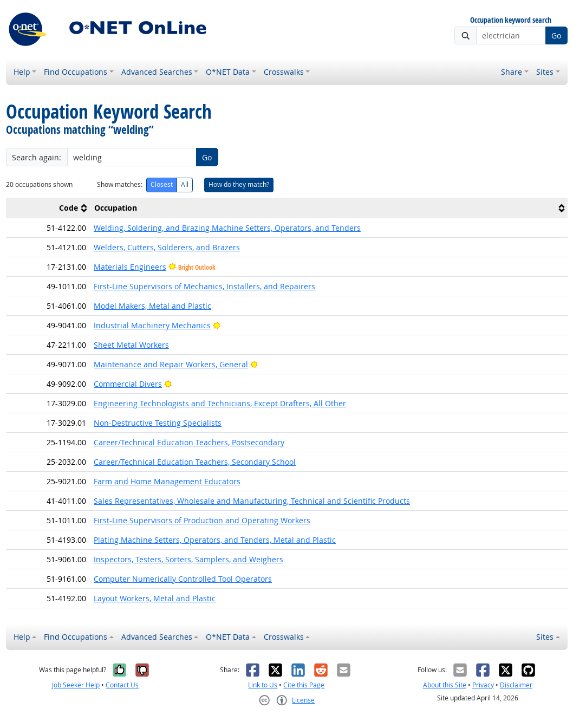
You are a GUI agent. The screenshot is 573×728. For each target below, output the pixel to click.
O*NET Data (228, 72)
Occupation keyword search (511, 20)
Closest (162, 184)
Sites (545, 72)
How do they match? (239, 184)
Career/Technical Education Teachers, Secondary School (195, 462)
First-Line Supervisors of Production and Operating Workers (202, 520)
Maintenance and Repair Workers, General (171, 364)
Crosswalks (284, 72)
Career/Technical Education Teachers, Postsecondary (189, 442)
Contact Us (122, 685)
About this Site (445, 685)
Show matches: (120, 184)
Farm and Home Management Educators (167, 481)
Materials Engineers (130, 267)
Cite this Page (304, 685)
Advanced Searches (157, 72)
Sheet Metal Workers (131, 345)
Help (22, 72)
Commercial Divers (128, 384)
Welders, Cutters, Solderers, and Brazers (167, 247)
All (185, 184)
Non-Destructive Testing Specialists (158, 423)
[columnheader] (48, 208)
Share (512, 72)
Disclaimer (516, 685)
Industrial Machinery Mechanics (152, 325)
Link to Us (263, 685)
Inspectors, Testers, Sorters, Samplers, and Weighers (188, 559)
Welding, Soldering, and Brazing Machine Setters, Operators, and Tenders (227, 228)
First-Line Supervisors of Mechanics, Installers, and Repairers (204, 286)
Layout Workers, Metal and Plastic (155, 598)
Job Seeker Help (76, 685)
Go (556, 35)
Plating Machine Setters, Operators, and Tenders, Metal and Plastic (215, 540)
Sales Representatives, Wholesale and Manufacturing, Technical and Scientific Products (252, 501)
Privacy (483, 685)
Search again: (37, 157)
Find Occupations (76, 72)
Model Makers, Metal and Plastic (152, 306)
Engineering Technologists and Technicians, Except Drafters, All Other (220, 403)
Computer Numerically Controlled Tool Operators (183, 579)
